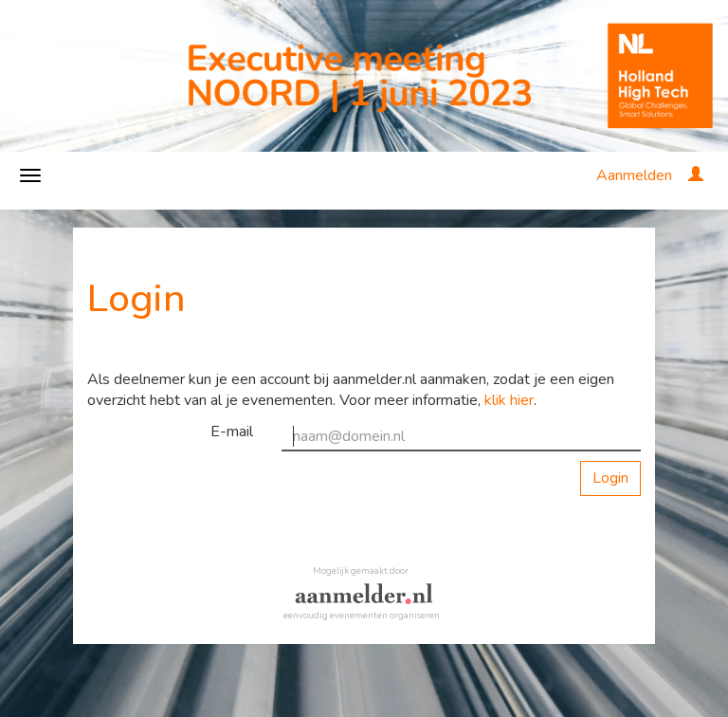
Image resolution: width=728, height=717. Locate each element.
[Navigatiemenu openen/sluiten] (30, 175)
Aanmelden (634, 175)
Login (610, 478)
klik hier (509, 400)
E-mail (232, 432)
